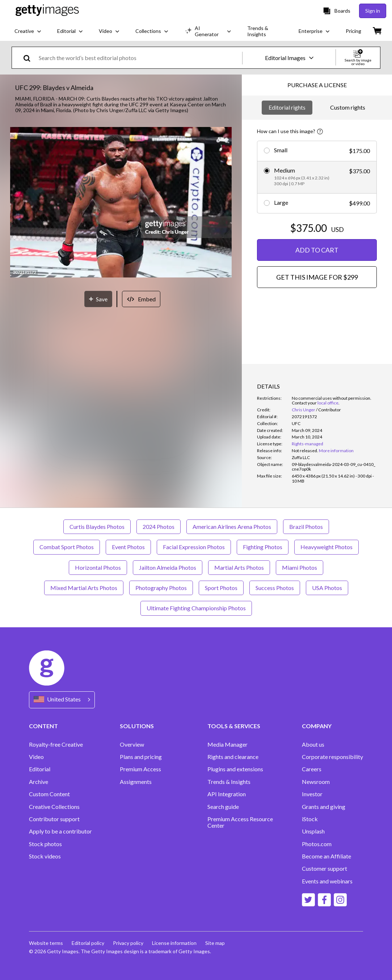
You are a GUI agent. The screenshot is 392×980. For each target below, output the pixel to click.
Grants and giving (324, 807)
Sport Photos (221, 588)
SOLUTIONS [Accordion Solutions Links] (137, 726)
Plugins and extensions (235, 769)
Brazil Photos (306, 527)
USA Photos (327, 588)
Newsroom (316, 782)
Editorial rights (287, 107)
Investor (312, 794)
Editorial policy (88, 943)
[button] (121, 203)
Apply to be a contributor (60, 831)
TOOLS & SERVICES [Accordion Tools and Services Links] (234, 726)
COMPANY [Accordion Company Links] (317, 726)
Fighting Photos (263, 547)
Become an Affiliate (326, 856)
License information (174, 943)
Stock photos (45, 844)
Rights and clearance (233, 757)
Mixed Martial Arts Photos (84, 588)
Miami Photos (300, 567)
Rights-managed (307, 444)
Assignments (136, 782)
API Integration (227, 794)
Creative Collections (54, 807)
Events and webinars (327, 881)
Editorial (40, 769)
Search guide (223, 807)
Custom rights (348, 107)
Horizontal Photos (98, 567)
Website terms (46, 943)
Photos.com (317, 844)
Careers (312, 769)
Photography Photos (161, 588)
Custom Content (49, 794)
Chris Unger (304, 410)
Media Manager (227, 744)
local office (328, 403)
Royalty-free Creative (56, 744)
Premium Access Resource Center (240, 822)
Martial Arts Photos (239, 567)
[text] (139, 58)
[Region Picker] (62, 700)
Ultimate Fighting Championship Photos (196, 608)
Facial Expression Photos (194, 547)
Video (36, 757)
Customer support (324, 869)
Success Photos (275, 588)
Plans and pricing (141, 757)
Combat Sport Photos (67, 547)
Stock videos (45, 856)
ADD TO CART (317, 250)
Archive (39, 782)
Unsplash (313, 831)
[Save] (98, 299)
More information (336, 451)
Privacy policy (128, 943)
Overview (132, 744)
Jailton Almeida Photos (168, 567)
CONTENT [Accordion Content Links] (43, 726)
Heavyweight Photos (326, 547)
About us (313, 744)
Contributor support (54, 819)
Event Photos (128, 547)
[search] (30, 58)
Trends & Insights (229, 782)
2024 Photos (159, 527)
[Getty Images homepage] (47, 11)
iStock (310, 819)
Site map (215, 943)
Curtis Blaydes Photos (97, 527)
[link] (305, 451)
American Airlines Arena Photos (232, 527)
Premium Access (140, 769)
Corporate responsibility (332, 757)
